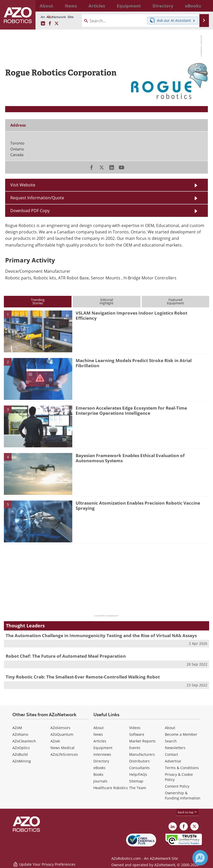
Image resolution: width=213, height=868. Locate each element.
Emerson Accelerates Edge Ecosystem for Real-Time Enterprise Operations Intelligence (131, 411)
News (98, 734)
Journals (100, 781)
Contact (171, 754)
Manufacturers (142, 754)
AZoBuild (20, 754)
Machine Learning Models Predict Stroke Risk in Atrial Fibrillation (134, 363)
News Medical (63, 748)
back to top (188, 812)
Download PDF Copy (30, 211)
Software (137, 734)
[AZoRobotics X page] (57, 24)
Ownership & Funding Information (183, 795)
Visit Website (23, 185)
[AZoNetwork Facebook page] (50, 24)
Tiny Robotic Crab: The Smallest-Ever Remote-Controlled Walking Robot (83, 677)
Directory (101, 761)
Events (135, 748)
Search (171, 741)
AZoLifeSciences (64, 754)
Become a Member (181, 734)
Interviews (102, 754)
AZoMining (22, 761)
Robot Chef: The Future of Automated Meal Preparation (66, 656)
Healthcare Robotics (111, 788)
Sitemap (136, 781)
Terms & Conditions (182, 768)
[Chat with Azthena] (200, 858)
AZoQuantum (62, 734)
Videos (135, 728)
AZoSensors (60, 728)
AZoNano (20, 734)
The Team (138, 788)
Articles (100, 741)
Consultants (139, 768)
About (99, 728)
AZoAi (55, 741)
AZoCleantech (24, 741)
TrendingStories (38, 301)
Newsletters (175, 748)
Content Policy (177, 786)
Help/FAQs (138, 774)
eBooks (99, 768)
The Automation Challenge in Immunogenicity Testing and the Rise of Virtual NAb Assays (101, 635)
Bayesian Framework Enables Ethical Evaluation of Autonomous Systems (130, 458)
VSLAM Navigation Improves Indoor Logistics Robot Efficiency (131, 315)
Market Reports (142, 741)
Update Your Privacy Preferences (44, 861)
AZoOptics (21, 748)
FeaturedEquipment (175, 301)
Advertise (173, 761)
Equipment (103, 748)
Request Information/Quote (37, 198)
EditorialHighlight (106, 301)
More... (203, 6)
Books (98, 774)
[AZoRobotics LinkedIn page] (43, 24)
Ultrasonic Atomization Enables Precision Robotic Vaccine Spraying (138, 506)
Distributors (139, 761)
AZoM (17, 728)
